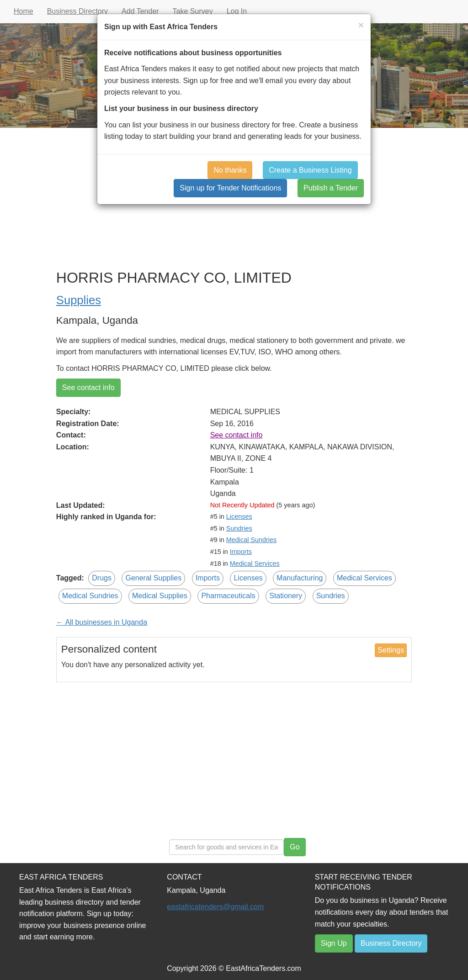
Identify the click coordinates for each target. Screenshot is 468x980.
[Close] (361, 25)
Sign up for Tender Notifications (230, 188)
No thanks (230, 170)
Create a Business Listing (310, 170)
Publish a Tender (331, 188)
